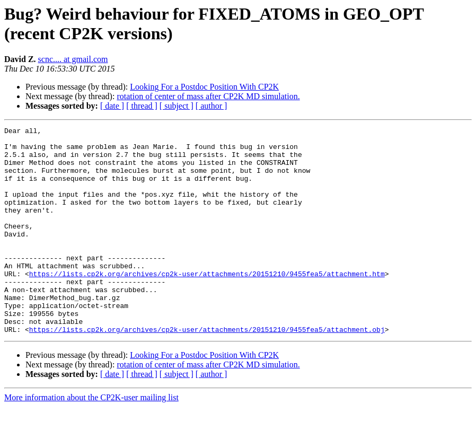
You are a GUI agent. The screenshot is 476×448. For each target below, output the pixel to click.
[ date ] (112, 106)
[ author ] (211, 106)
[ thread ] (142, 106)
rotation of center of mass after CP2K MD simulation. (208, 96)
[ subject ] (177, 106)
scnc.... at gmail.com (73, 59)
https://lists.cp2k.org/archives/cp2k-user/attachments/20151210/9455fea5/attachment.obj (207, 371)
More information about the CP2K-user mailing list (91, 439)
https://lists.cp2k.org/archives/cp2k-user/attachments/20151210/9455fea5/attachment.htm (207, 304)
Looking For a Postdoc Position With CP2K (204, 87)
